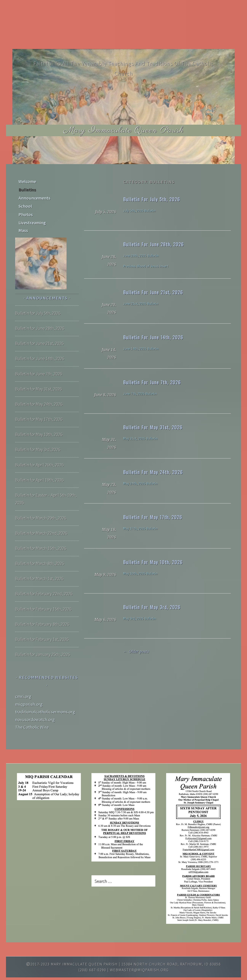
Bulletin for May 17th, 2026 (153, 517)
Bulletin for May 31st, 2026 (153, 427)
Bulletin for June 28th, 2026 (153, 244)
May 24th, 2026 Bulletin (140, 484)
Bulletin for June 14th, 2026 (153, 337)
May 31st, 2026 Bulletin (140, 439)
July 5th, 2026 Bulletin (139, 211)
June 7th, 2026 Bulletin (140, 394)
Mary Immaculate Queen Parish (124, 130)
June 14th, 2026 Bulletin (141, 349)
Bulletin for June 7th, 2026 (152, 382)
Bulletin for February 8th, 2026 (42, 613)
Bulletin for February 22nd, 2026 (44, 582)
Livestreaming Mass (37, 219)
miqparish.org (29, 693)
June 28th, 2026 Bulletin (141, 256)
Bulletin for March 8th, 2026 (40, 552)
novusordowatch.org (35, 708)
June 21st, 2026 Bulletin (141, 304)
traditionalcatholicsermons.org (45, 700)
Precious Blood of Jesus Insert (146, 266)
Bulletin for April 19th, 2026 (39, 468)
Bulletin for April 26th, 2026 (39, 453)
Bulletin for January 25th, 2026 (43, 643)
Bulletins (27, 189)
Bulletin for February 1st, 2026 (42, 628)
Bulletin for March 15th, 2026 (41, 537)
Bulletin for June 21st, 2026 (153, 292)
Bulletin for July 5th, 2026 (152, 199)
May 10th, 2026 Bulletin (140, 574)
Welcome (27, 181)
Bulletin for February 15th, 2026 (43, 597)
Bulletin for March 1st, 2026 (39, 567)
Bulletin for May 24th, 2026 (153, 472)
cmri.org (23, 685)
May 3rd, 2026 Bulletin (139, 619)
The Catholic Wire (32, 716)
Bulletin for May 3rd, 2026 (152, 607)
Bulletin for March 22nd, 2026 (41, 522)
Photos (25, 212)
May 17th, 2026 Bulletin (140, 529)
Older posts (136, 652)
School (25, 204)
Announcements (34, 196)
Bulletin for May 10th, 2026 (153, 562)
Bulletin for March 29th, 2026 (41, 506)
